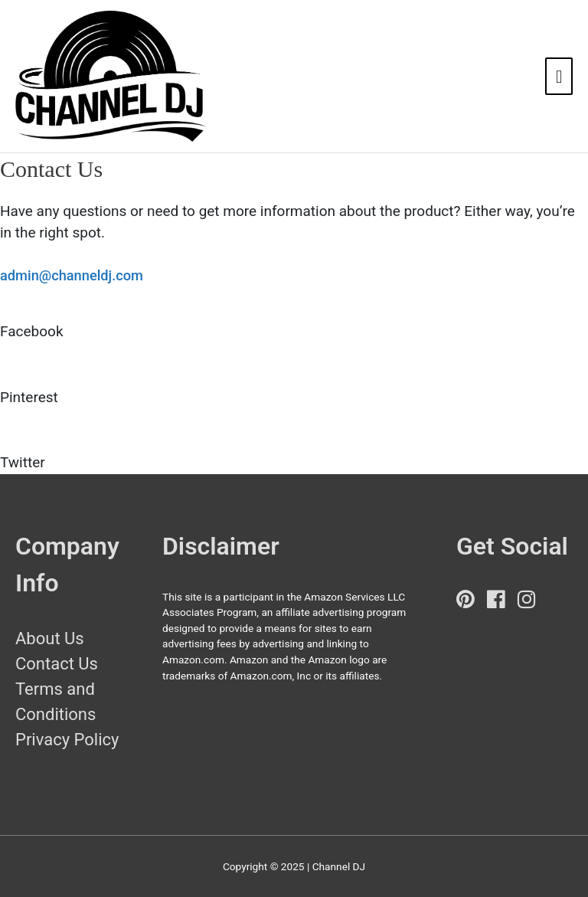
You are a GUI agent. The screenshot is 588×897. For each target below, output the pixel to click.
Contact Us (57, 664)
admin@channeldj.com (72, 275)
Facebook (32, 331)
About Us (50, 638)
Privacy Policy (67, 740)
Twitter (23, 462)
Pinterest (29, 397)
